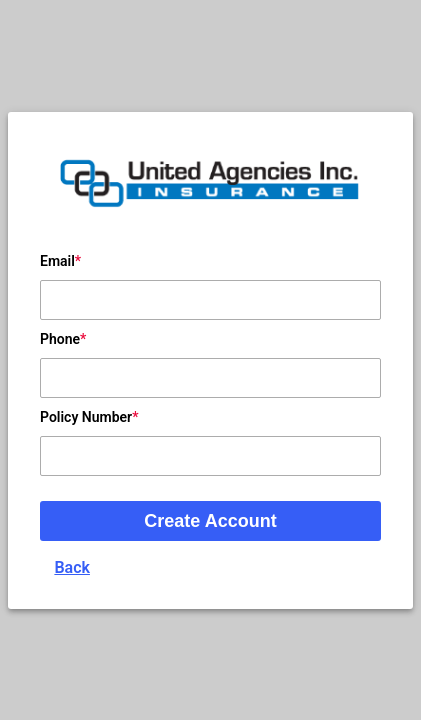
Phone (60, 339)
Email (57, 261)
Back (72, 567)
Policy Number (86, 417)
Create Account (210, 521)
